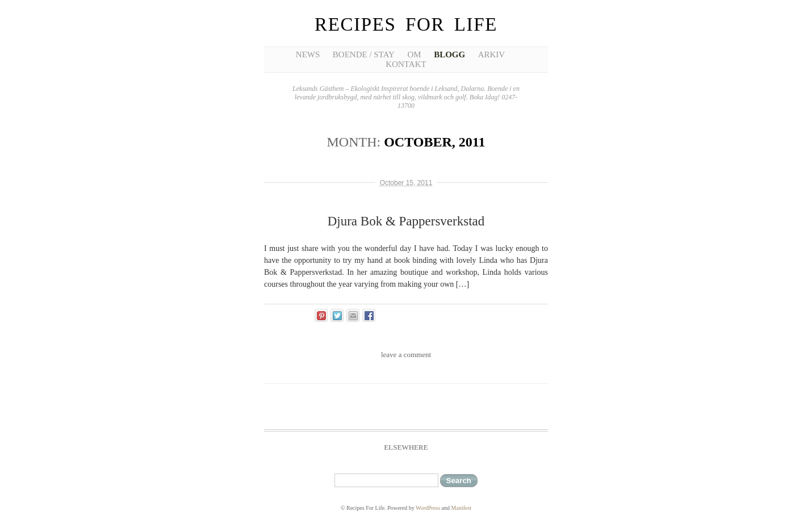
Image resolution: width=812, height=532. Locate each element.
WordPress (428, 508)
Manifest (462, 508)
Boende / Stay (364, 55)
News (308, 55)
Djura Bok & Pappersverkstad (406, 221)
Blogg (449, 55)
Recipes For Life (406, 24)
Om (414, 55)
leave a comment (406, 355)
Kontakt (406, 64)
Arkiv (492, 55)
